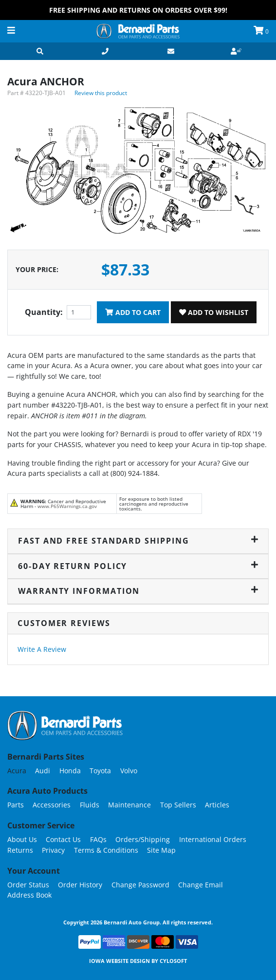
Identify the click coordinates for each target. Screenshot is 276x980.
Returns (20, 850)
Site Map (161, 850)
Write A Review (42, 649)
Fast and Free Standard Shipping (138, 541)
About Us (22, 839)
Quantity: (44, 312)
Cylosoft (173, 961)
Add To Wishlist (214, 312)
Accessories (52, 805)
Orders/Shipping (143, 839)
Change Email (201, 885)
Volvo (129, 771)
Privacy (53, 850)
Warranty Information (138, 591)
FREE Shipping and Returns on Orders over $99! (138, 10)
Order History (80, 885)
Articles (217, 805)
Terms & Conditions (106, 850)
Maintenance (129, 805)
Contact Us (63, 839)
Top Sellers (178, 805)
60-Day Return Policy (138, 566)
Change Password (140, 885)
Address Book (29, 895)
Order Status (28, 885)
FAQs (98, 839)
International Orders (213, 839)
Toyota (100, 771)
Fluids (90, 805)
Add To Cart (133, 312)
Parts (16, 805)
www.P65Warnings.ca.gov (67, 506)
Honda (70, 771)
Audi (43, 771)
